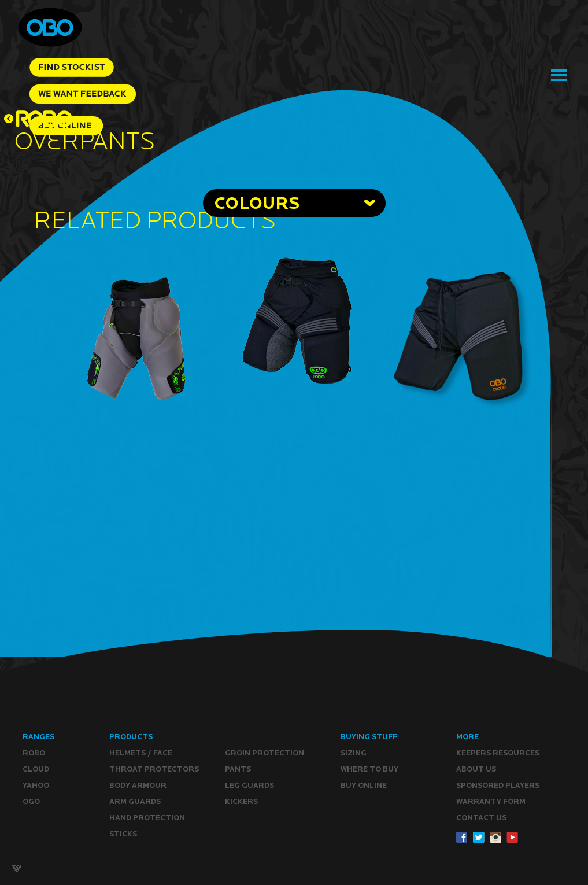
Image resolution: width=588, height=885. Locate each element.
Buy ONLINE (364, 785)
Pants (238, 769)
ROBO (34, 753)
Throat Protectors (154, 769)
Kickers (241, 801)
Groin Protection (265, 753)
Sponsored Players (498, 785)
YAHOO (36, 785)
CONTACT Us (481, 818)
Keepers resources (498, 753)
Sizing (354, 753)
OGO (31, 801)
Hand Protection (147, 818)
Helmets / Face (141, 753)
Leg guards (249, 785)
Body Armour (138, 785)
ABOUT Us (476, 769)
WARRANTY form (491, 801)
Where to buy (369, 769)
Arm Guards (135, 801)
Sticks (123, 834)
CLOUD (36, 769)
